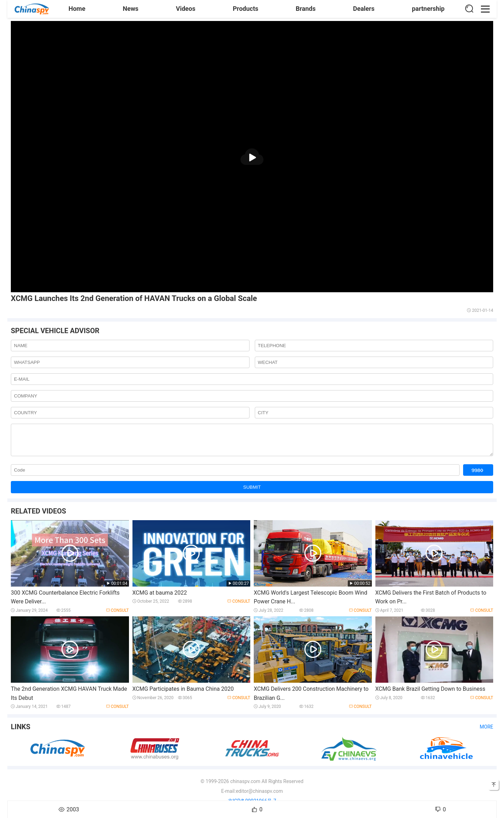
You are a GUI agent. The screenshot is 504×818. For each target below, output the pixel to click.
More (487, 732)
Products (246, 9)
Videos (186, 9)
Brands (306, 9)
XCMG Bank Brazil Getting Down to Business (430, 694)
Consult (117, 616)
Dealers (364, 9)
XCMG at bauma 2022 (160, 598)
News (131, 9)
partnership (428, 9)
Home (77, 9)
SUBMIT (252, 492)
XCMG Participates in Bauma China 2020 (183, 694)
